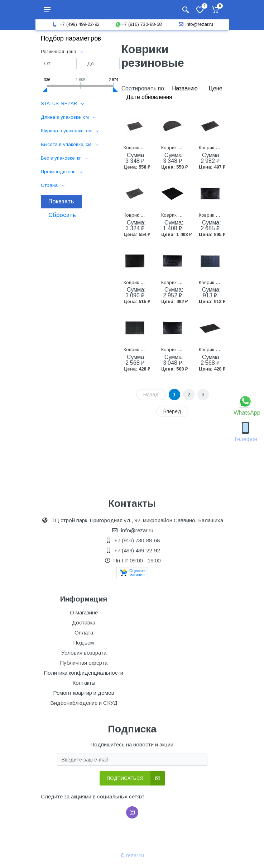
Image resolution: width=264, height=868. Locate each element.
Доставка (84, 622)
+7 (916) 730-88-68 (138, 24)
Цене (215, 88)
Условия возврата (84, 653)
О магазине (84, 612)
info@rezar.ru (195, 24)
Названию (186, 88)
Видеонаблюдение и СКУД (84, 703)
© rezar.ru (132, 855)
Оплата (84, 633)
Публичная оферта (84, 663)
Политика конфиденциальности (84, 673)
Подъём (84, 643)
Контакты (84, 683)
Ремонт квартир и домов (84, 693)
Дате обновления (149, 97)
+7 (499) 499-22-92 (75, 24)
